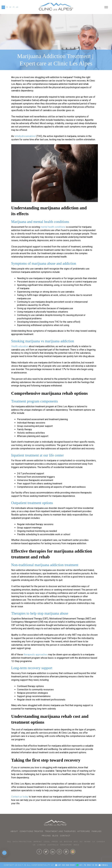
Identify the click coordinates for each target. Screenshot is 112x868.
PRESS (55, 842)
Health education (20, 346)
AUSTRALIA (53, 845)
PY (14, 7)
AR (17, 7)
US (61, 842)
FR (7, 7)
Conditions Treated (32, 831)
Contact (65, 836)
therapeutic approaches (36, 655)
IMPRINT (38, 842)
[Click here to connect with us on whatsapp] (66, 852)
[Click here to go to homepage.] (56, 823)
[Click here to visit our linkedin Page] (53, 852)
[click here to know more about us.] (73, 852)
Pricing (46, 836)
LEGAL (47, 842)
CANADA (101, 842)
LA (94, 842)
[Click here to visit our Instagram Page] (59, 852)
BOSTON (68, 842)
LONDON (42, 845)
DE (10, 7)
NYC (76, 842)
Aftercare (84, 831)
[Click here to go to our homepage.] (56, 7)
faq (9, 842)
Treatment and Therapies (60, 831)
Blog (55, 836)
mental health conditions (53, 227)
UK (34, 845)
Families (97, 831)
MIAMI (88, 842)
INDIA (76, 845)
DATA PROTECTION (22, 842)
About (14, 831)
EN (3, 7)
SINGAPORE (66, 845)
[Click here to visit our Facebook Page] (39, 852)
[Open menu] (106, 7)
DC (81, 842)
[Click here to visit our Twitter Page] (46, 852)
